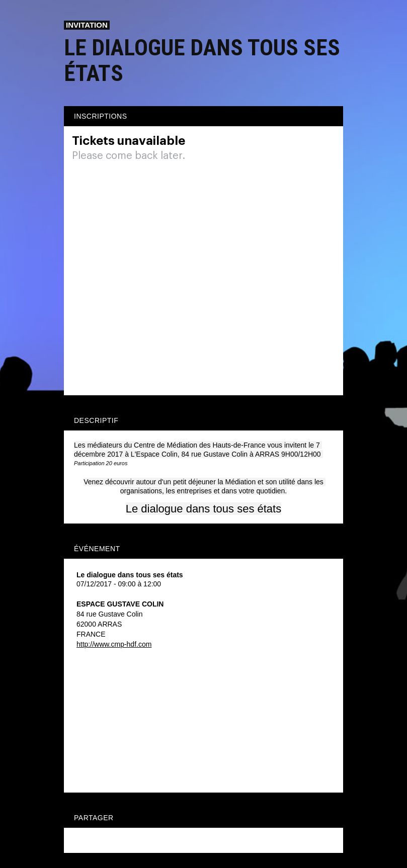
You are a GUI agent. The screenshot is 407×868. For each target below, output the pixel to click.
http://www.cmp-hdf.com (114, 644)
